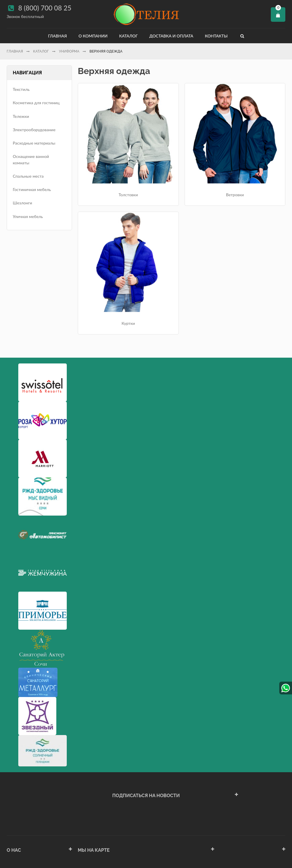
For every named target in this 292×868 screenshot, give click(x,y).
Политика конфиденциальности (37, 819)
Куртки (253, 159)
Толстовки (110, 159)
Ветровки (182, 159)
